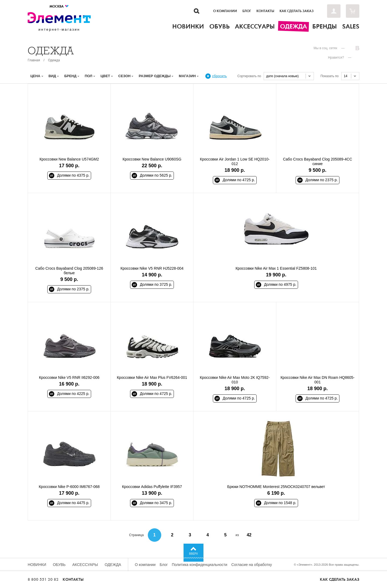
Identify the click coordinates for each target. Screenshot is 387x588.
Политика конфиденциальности (200, 565)
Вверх (194, 554)
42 (249, 535)
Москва (59, 6)
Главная (34, 60)
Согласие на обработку (252, 565)
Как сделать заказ (297, 11)
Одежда (54, 60)
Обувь (59, 565)
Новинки (37, 565)
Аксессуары (85, 565)
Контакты (265, 11)
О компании (225, 11)
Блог (247, 11)
